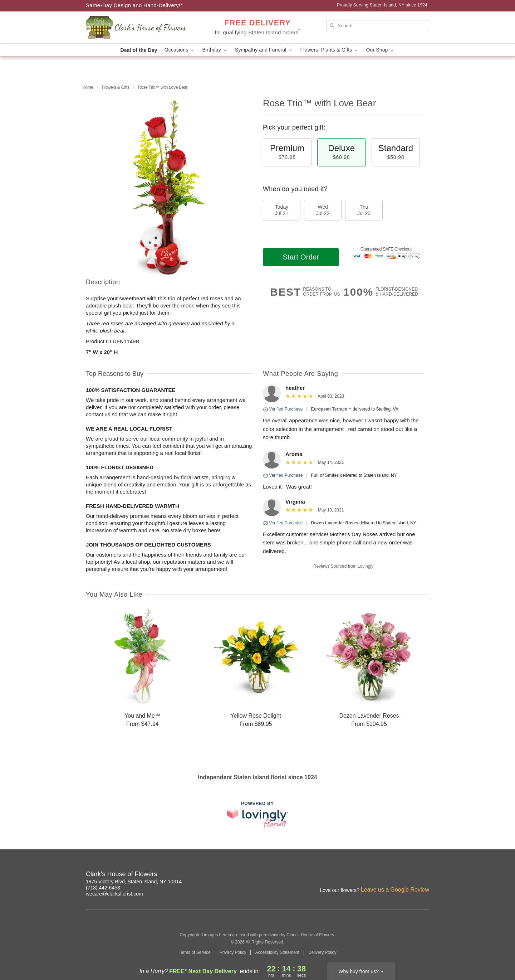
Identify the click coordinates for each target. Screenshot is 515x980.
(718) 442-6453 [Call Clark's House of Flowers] (103, 888)
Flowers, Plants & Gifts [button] (330, 50)
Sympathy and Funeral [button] (264, 50)
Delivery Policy (322, 952)
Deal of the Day (139, 50)
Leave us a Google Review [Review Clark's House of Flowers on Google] (395, 890)
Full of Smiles (325, 475)
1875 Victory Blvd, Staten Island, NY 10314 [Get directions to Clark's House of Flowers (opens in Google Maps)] (134, 882)
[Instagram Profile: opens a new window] (393, 875)
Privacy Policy (233, 952)
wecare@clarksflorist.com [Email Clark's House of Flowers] (114, 894)
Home (88, 87)
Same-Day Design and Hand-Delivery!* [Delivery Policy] (134, 5)
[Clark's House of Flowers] (137, 28)
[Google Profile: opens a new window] (424, 875)
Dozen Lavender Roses (335, 523)
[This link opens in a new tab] (257, 815)
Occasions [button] (180, 50)
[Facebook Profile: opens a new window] (408, 875)
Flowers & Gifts (116, 87)
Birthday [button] (215, 50)
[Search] (378, 26)
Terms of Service (194, 952)
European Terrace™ (331, 409)
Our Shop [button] (380, 50)
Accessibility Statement (277, 952)
